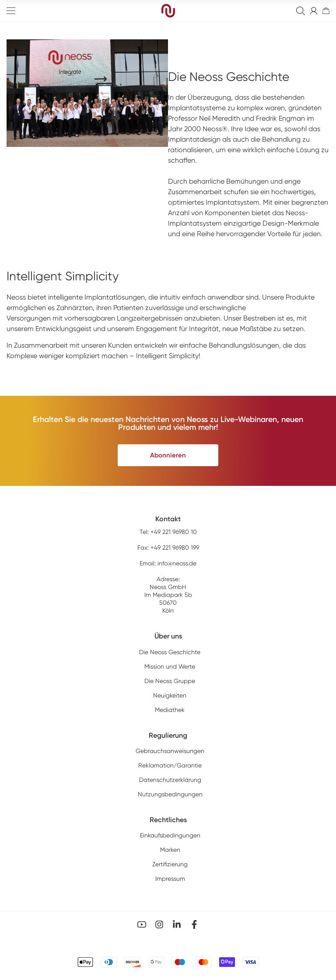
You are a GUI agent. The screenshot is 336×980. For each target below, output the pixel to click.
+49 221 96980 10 (174, 532)
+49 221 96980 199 (175, 548)
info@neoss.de (177, 563)
